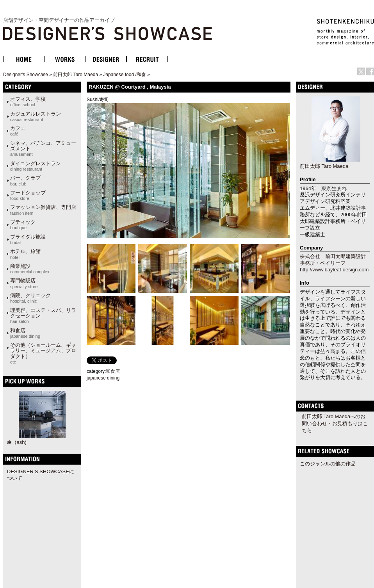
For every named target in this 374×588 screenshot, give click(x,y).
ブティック (23, 225)
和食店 (25, 333)
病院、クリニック (30, 298)
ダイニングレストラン (36, 166)
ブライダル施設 (28, 239)
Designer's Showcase (26, 75)
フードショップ (28, 195)
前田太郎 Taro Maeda (76, 75)
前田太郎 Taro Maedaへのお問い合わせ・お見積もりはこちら (335, 423)
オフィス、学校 (28, 102)
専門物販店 (24, 283)
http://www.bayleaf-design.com (334, 270)
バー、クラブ (25, 180)
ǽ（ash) (17, 442)
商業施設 (30, 269)
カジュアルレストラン (36, 116)
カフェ (18, 131)
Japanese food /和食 (124, 75)
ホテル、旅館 (25, 254)
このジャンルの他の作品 (328, 464)
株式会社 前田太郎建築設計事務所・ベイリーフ (333, 260)
